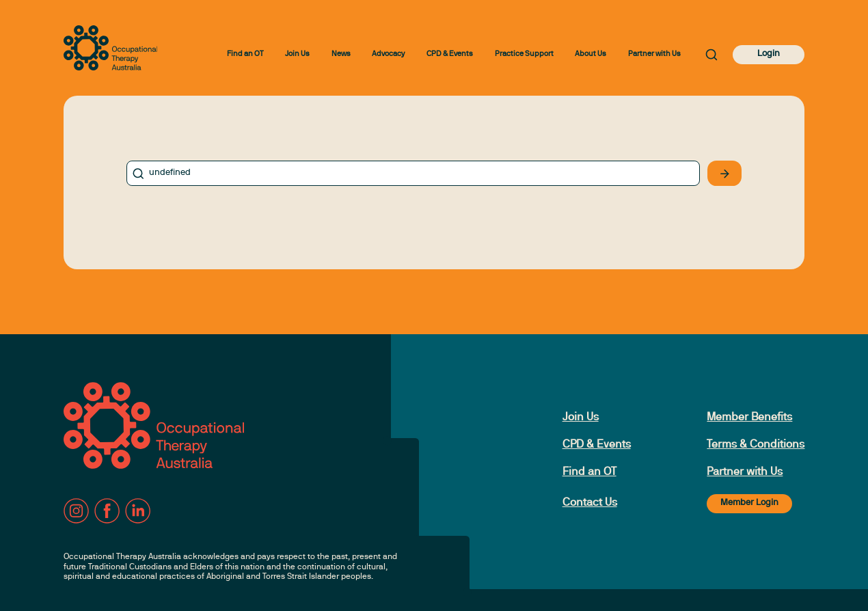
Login (769, 54)
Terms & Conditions (756, 445)
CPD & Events (450, 54)
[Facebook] (107, 511)
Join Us (297, 54)
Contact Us (590, 503)
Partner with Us (654, 54)
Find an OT (245, 54)
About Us (591, 54)
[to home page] (111, 48)
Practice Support (524, 54)
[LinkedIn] (138, 511)
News (341, 54)
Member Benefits (749, 418)
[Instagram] (76, 511)
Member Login (749, 503)
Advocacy (388, 54)
